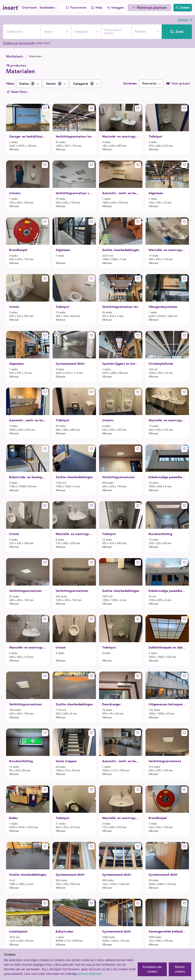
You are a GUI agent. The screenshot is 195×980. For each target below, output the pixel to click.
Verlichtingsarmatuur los (74, 136)
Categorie (81, 32)
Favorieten (76, 8)
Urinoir (14, 307)
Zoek (177, 32)
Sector (48, 32)
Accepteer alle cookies (152, 969)
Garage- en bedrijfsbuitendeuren (28, 136)
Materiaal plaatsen (149, 8)
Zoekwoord (14, 32)
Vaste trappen (66, 761)
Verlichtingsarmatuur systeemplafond (74, 193)
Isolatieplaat (18, 931)
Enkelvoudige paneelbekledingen (167, 477)
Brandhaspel (18, 250)
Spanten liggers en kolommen (121, 364)
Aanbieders (47, 8)
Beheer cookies (180, 969)
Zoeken (183, 8)
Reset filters (17, 92)
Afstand (140, 32)
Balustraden (64, 931)
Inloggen (115, 8)
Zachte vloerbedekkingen (121, 250)
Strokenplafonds (161, 364)
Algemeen (156, 193)
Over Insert (30, 8)
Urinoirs (15, 193)
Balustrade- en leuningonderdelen (28, 477)
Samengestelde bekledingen (167, 931)
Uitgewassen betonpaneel (167, 704)
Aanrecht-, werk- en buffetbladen (121, 193)
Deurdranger (111, 704)
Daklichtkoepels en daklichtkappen (167, 647)
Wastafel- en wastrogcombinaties (121, 136)
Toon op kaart (178, 84)
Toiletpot (155, 136)
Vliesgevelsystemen (163, 307)
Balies (13, 818)
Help (97, 8)
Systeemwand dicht (70, 364)
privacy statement (90, 974)
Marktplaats (15, 56)
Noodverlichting (160, 534)
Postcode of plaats (113, 32)
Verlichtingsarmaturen (118, 477)
